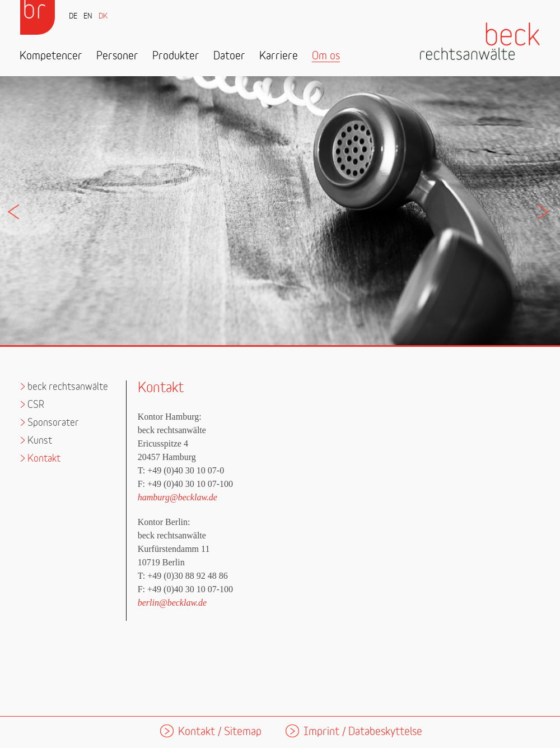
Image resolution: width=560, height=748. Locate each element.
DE (73, 17)
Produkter (176, 56)
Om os (326, 56)
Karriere (279, 56)
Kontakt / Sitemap (220, 732)
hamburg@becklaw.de (178, 497)
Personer (117, 56)
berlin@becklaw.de (172, 603)
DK (103, 17)
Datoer (229, 56)
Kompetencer (51, 56)
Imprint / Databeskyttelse (363, 732)
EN (88, 17)
